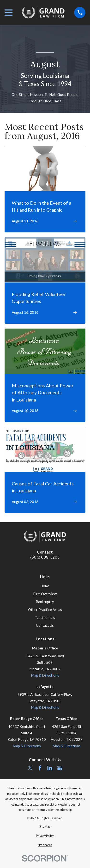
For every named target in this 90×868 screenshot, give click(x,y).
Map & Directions (45, 675)
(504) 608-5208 (45, 557)
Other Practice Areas (45, 610)
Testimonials (45, 617)
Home (45, 586)
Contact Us (45, 625)
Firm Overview (45, 594)
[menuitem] (45, 827)
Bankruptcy (45, 602)
